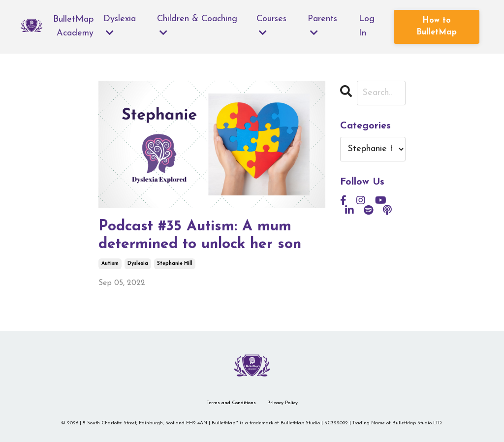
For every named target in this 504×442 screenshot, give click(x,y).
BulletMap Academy (73, 27)
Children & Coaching (197, 26)
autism (110, 264)
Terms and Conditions (231, 403)
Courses (271, 26)
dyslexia (138, 264)
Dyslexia (120, 26)
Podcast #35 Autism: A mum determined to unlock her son (200, 236)
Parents (323, 26)
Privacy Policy (283, 403)
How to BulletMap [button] (437, 27)
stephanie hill (175, 264)
